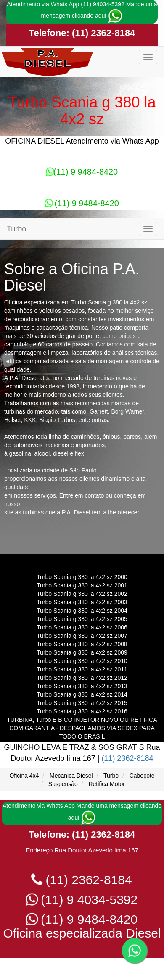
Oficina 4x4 (24, 776)
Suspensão (63, 784)
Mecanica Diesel (71, 776)
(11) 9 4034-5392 (82, 900)
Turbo (111, 776)
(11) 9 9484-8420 (82, 172)
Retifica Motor (106, 784)
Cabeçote (142, 776)
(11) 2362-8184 (102, 33)
